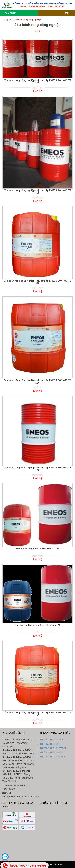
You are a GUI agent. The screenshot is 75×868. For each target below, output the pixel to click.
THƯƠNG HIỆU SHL (50, 744)
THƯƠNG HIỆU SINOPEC (53, 757)
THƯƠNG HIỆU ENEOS (52, 740)
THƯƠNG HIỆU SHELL (51, 752)
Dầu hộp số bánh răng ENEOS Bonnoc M (38, 625)
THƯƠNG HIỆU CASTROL (53, 748)
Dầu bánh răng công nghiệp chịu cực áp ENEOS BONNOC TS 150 (37, 714)
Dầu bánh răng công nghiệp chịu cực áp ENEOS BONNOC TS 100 (37, 469)
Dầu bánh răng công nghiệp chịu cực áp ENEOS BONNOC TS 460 (37, 192)
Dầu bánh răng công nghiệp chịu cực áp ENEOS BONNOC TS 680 (37, 82)
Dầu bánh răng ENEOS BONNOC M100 (38, 549)
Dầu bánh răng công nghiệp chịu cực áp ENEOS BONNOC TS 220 (37, 381)
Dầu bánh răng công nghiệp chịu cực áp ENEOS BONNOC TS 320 (37, 282)
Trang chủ (7, 20)
